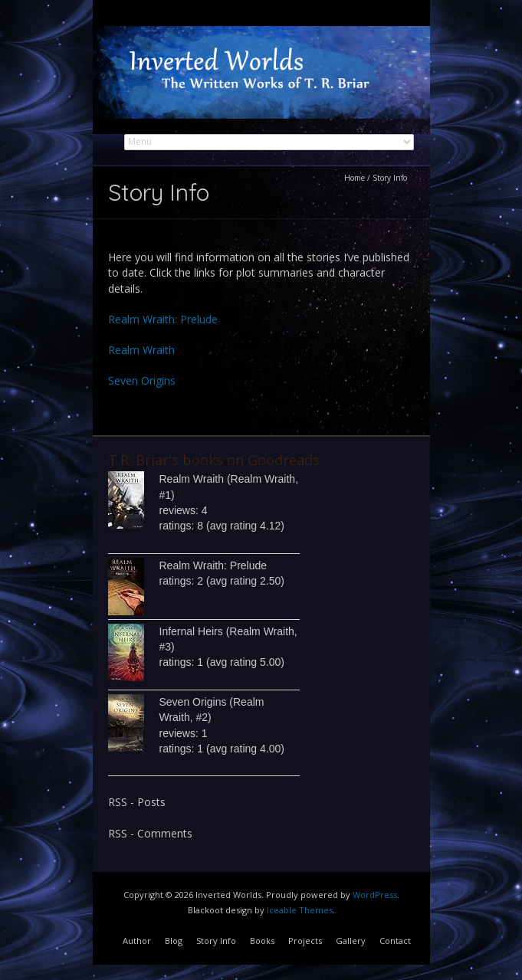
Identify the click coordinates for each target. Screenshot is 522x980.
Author (137, 941)
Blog (174, 941)
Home (355, 178)
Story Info (216, 941)
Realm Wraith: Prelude (163, 319)
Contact (395, 941)
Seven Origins (142, 380)
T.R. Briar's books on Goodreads (214, 460)
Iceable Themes (300, 910)
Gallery (351, 941)
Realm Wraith (141, 350)
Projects (305, 941)
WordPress (375, 895)
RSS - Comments (150, 833)
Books (262, 941)
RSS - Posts (137, 802)
